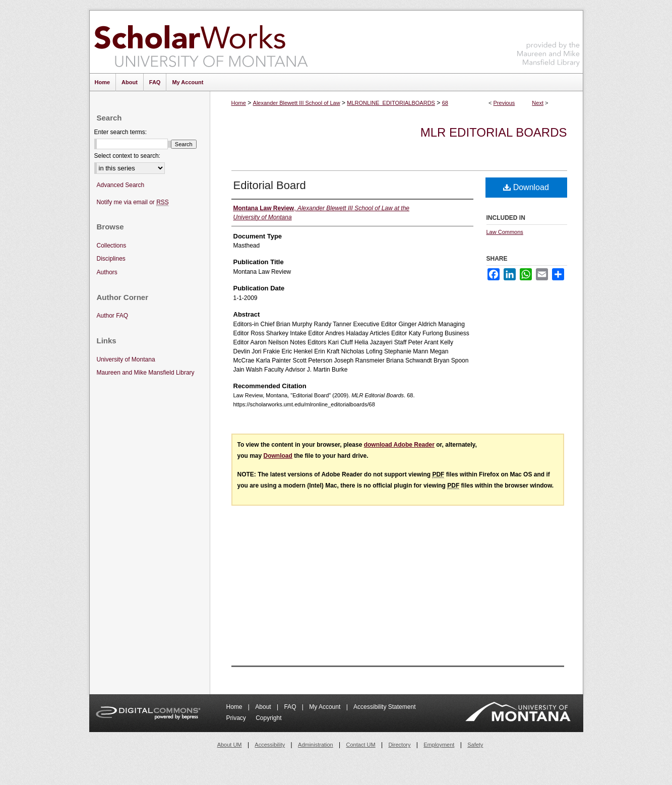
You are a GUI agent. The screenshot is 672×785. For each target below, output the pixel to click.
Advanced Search (121, 185)
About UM (230, 745)
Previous (504, 103)
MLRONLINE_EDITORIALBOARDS (391, 103)
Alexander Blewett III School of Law (297, 103)
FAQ (291, 707)
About (264, 707)
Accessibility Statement (384, 707)
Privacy (237, 718)
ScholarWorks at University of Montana (201, 42)
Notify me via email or (133, 202)
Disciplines (111, 259)
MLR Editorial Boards (494, 132)
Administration (316, 745)
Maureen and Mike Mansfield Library (548, 40)
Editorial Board (270, 185)
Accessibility (270, 745)
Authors (107, 272)
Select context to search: (127, 156)
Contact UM (361, 745)
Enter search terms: (121, 132)
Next (538, 103)
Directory (399, 745)
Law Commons (505, 232)
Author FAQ (113, 316)
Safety (475, 745)
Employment (439, 745)
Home (239, 103)
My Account (325, 707)
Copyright (268, 718)
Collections (112, 246)
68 (445, 103)
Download (526, 187)
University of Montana (126, 359)
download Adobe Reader (399, 445)
